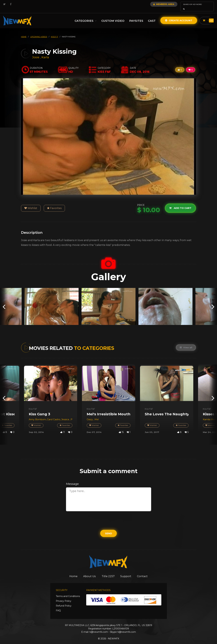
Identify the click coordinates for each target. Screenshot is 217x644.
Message (72, 479)
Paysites (136, 16)
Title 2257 (108, 572)
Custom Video (113, 16)
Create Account (179, 16)
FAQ (58, 606)
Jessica (65, 415)
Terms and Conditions (68, 592)
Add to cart (180, 204)
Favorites (54, 204)
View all (186, 343)
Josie (36, 53)
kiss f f (54, 32)
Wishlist (31, 204)
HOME (24, 32)
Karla (45, 53)
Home (72, 572)
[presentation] (4, 302)
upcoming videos (39, 32)
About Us (89, 572)
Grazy (90, 415)
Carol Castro (54, 415)
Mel (97, 415)
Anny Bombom (37, 415)
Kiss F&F (33, 404)
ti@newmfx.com (99, 628)
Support (127, 572)
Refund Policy (64, 601)
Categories (86, 16)
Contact (144, 572)
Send (108, 529)
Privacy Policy (64, 597)
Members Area (155, 4)
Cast (152, 16)
